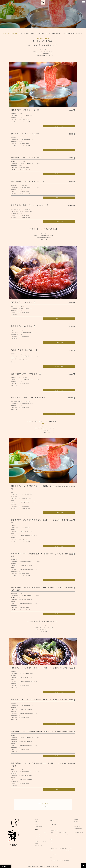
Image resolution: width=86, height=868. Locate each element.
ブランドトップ (38, 846)
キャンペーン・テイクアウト (28, 33)
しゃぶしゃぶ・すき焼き (10, 33)
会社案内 (76, 819)
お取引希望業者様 (78, 828)
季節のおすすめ (42, 33)
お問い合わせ (77, 826)
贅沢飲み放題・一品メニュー (57, 33)
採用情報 (76, 821)
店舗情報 (37, 824)
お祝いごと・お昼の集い (75, 33)
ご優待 (36, 843)
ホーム (36, 819)
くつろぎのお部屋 (39, 826)
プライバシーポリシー (79, 824)
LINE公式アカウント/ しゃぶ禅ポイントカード (80, 831)
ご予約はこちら (59, 126)
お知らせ (37, 821)
